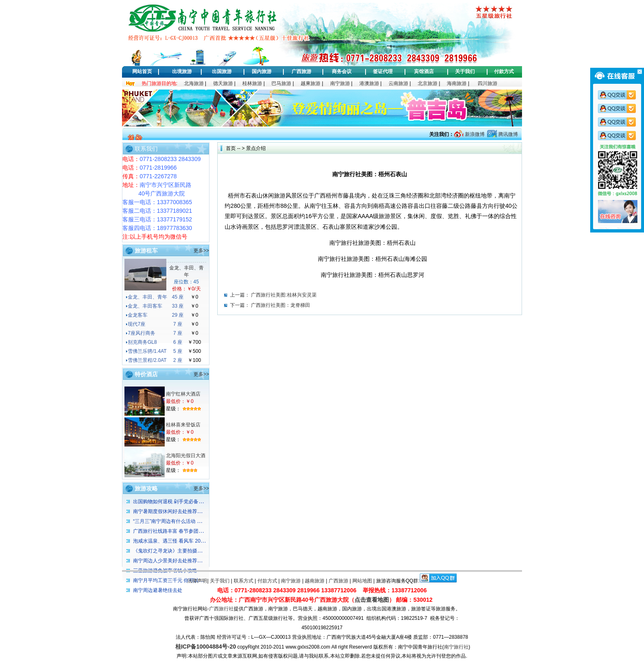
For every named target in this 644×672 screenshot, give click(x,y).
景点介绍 (256, 148)
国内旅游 (262, 71)
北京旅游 (428, 83)
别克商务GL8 (142, 342)
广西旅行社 (221, 609)
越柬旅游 (310, 83)
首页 (231, 148)
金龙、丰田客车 (145, 306)
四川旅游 (488, 83)
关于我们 (465, 71)
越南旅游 (315, 581)
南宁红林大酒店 (183, 394)
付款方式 (504, 71)
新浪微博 (474, 134)
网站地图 (362, 581)
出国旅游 (222, 71)
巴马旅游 (281, 83)
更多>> (201, 251)
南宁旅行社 (456, 647)
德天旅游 (223, 83)
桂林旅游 (252, 83)
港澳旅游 (369, 83)
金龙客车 (138, 315)
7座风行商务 (141, 333)
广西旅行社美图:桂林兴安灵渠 (284, 295)
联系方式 (244, 581)
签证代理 (383, 71)
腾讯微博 (507, 134)
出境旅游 (182, 71)
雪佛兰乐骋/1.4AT (147, 351)
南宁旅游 (340, 83)
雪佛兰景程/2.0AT (147, 360)
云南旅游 (398, 83)
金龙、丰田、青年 (147, 297)
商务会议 (342, 71)
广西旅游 (301, 71)
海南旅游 (457, 83)
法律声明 (197, 581)
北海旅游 (194, 83)
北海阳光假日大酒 (186, 456)
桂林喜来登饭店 (183, 425)
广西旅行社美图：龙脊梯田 (281, 305)
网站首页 (142, 71)
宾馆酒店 (424, 71)
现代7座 (137, 324)
